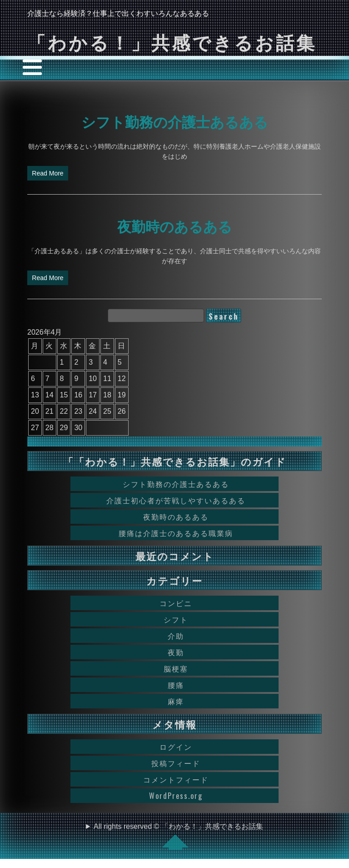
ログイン (176, 747)
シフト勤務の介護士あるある (175, 121)
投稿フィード (176, 763)
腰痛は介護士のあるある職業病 (176, 533)
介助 (176, 636)
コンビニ (176, 603)
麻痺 (176, 701)
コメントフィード (176, 779)
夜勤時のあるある (175, 226)
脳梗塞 (176, 668)
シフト (176, 619)
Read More (47, 173)
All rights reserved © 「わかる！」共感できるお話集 (178, 836)
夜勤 (176, 652)
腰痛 (176, 685)
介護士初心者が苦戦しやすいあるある (176, 500)
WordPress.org (176, 796)
